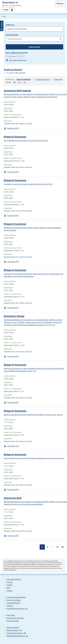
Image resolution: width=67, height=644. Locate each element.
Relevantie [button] (58, 79)
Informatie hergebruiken (16, 597)
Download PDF (13, 128)
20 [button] (20, 82)
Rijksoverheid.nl (13, 630)
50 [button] (25, 82)
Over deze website (14, 579)
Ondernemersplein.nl (15, 633)
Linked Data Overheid (15, 618)
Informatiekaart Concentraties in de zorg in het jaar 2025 (26, 140)
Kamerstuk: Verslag (14, 316)
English (9, 585)
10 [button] (14, 82)
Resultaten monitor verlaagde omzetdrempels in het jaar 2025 (28, 184)
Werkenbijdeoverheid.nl (16, 636)
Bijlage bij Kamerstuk (15, 137)
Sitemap (10, 606)
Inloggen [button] (6, 10)
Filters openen (2, 26)
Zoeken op (10, 25)
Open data (11, 615)
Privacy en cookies (14, 600)
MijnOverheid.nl (13, 627)
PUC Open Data (13, 621)
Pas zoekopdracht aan (18, 60)
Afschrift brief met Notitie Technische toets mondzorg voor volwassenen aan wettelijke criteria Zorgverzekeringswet (34, 275)
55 (58, 547)
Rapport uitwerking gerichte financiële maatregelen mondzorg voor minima (33, 415)
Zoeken (10, 591)
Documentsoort (12, 35)
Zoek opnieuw (34, 47)
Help (8, 588)
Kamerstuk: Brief (13, 498)
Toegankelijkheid (13, 603)
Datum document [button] (42, 79)
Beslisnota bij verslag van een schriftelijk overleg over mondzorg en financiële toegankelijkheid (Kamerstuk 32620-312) (34, 370)
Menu (61, 4)
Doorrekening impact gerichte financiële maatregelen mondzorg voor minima (34, 458)
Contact (10, 582)
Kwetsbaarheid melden (16, 609)
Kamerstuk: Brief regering (17, 91)
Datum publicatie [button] (24, 79)
